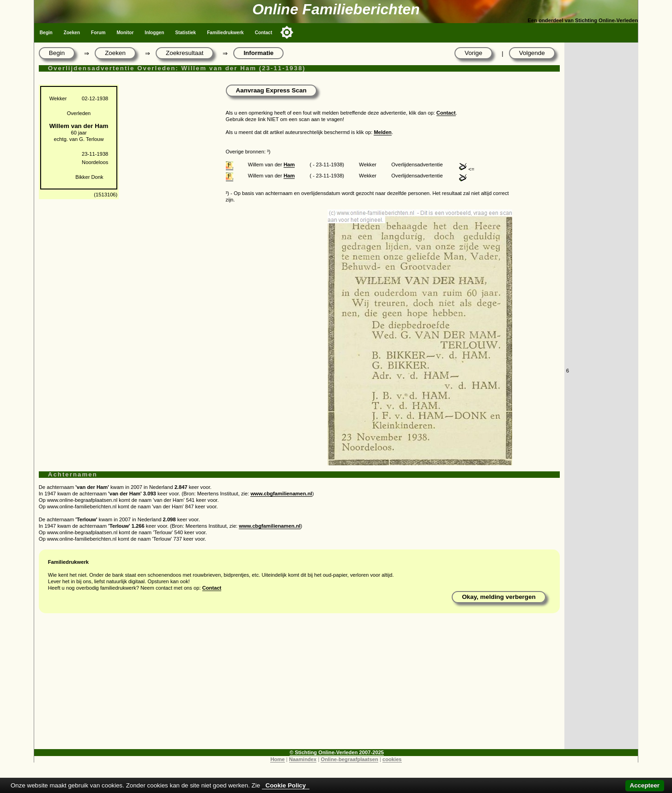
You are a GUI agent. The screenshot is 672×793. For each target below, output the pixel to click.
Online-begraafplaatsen (349, 759)
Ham (289, 165)
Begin (46, 33)
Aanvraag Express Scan (271, 90)
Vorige (473, 53)
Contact (264, 33)
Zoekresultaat (185, 53)
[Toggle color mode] (287, 32)
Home (277, 759)
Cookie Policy (286, 785)
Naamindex (303, 759)
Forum (98, 33)
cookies (392, 759)
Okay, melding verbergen (499, 597)
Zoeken (72, 33)
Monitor (125, 33)
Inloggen (154, 33)
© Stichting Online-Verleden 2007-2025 (337, 752)
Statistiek (185, 33)
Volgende (532, 53)
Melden (383, 132)
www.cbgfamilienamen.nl (281, 494)
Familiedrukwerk (225, 33)
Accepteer (645, 785)
